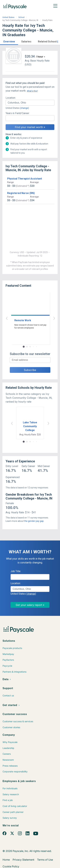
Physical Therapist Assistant (25, 179)
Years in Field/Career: (18, 113)
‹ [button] (26, 318)
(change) (24, 108)
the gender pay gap (34, 521)
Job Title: (16, 571)
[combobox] (30, 103)
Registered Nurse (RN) (21, 193)
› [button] (34, 318)
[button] (9, 41)
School (21, 17)
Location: (11, 98)
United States (8, 17)
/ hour (40, 57)
